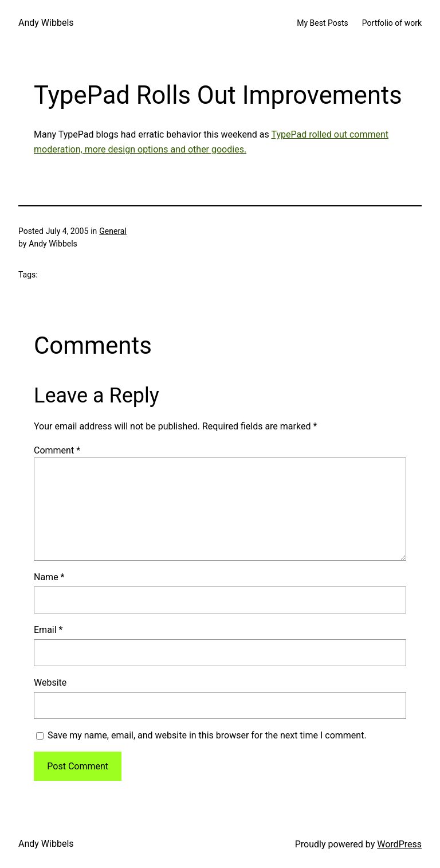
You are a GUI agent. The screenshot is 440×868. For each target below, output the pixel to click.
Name (49, 577)
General (113, 231)
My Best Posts (323, 23)
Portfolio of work (392, 23)
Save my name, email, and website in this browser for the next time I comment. (207, 735)
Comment (57, 450)
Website (50, 683)
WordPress (399, 844)
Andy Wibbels (46, 23)
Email (48, 630)
